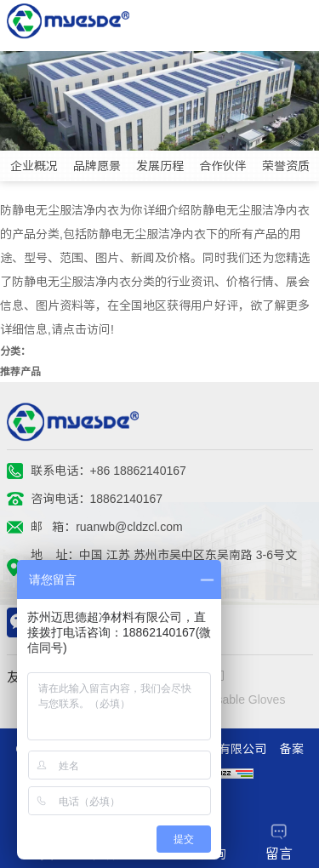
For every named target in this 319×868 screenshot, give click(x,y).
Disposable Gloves (236, 700)
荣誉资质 (286, 166)
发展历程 (160, 166)
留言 (279, 842)
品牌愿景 (97, 166)
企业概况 (34, 166)
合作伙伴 (223, 166)
